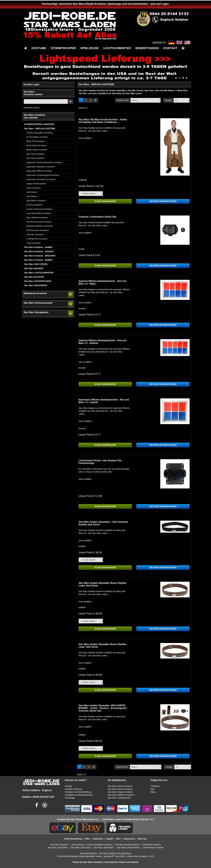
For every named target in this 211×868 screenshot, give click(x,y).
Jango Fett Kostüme (36, 184)
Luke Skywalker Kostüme (39, 213)
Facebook (155, 786)
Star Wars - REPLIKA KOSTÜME (40, 129)
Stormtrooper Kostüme (38, 230)
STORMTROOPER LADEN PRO (39, 124)
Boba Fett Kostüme (36, 141)
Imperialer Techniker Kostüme (41, 179)
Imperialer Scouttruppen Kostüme (43, 175)
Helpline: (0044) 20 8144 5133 (38, 797)
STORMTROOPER (63, 48)
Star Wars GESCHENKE (36, 285)
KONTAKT (170, 48)
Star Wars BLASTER (34, 277)
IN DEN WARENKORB (105, 201)
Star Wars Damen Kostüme (120, 789)
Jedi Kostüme (77, 845)
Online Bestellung (73, 839)
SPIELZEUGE (90, 48)
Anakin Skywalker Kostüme (40, 133)
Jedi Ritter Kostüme (36, 201)
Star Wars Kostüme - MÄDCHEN (40, 256)
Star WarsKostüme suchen (33, 93)
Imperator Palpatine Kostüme (41, 167)
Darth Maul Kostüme (36, 145)
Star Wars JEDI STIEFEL (36, 264)
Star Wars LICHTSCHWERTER (39, 273)
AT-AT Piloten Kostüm (37, 137)
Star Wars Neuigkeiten (36, 312)
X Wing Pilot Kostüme (37, 239)
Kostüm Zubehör (35, 205)
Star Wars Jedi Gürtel (81, 848)
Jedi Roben (32, 196)
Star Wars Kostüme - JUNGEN (39, 251)
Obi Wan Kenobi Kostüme (39, 222)
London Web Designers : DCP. (140, 856)
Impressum (129, 839)
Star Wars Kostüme (59, 845)
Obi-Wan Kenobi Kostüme (127, 845)
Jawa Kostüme (34, 188)
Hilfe (87, 839)
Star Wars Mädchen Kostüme (121, 795)
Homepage (70, 798)
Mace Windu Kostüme (37, 218)
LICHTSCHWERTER (117, 48)
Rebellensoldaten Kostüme (40, 226)
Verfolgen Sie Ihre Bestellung (78, 792)
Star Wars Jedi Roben (57, 848)
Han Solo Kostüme (35, 154)
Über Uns (142, 839)
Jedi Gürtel (32, 192)
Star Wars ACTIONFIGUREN (38, 281)
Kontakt (68, 786)
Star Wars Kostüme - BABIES (38, 260)
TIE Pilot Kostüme (35, 235)
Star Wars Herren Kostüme (120, 786)
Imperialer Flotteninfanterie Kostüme (44, 162)
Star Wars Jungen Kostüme (120, 792)
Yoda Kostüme (33, 243)
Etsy (152, 789)
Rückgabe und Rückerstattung (79, 795)
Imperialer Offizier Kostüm (39, 171)
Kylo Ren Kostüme (35, 158)
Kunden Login (32, 84)
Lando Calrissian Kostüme (39, 209)
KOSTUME (39, 48)
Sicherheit (98, 839)
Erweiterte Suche (31, 108)
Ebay (153, 792)
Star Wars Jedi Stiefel (103, 848)
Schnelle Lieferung (73, 789)
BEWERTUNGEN (147, 48)
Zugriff (109, 839)
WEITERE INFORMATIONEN (163, 201)
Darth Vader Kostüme (37, 150)
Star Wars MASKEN (34, 268)
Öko (118, 839)
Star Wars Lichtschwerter (119, 798)
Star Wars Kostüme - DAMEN (38, 247)
